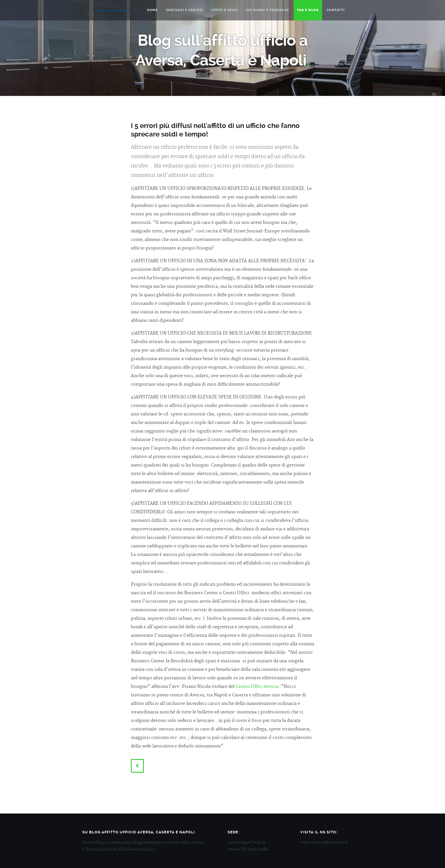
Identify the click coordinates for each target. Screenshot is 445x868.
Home (152, 10)
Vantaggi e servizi (185, 10)
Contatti (336, 10)
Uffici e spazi (225, 10)
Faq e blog (308, 10)
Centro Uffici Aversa (115, 10)
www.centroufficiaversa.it (324, 842)
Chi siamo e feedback (268, 10)
